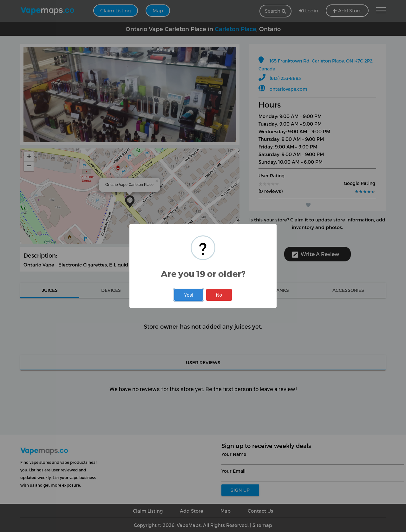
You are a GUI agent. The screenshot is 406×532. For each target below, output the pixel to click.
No (219, 295)
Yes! (189, 295)
